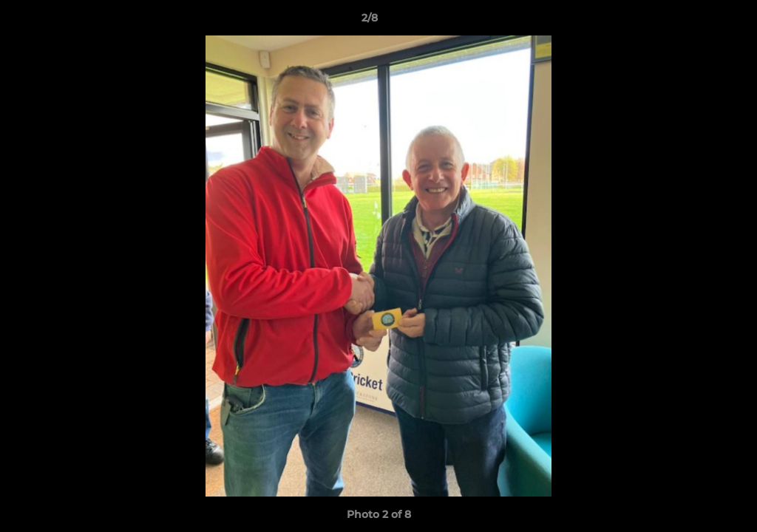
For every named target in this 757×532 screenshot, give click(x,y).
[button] (695, 21)
